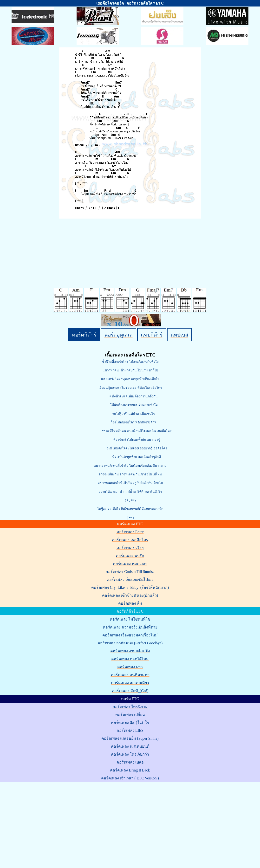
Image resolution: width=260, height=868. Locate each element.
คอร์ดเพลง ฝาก (130, 667)
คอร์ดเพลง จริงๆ (130, 548)
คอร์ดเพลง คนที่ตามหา (130, 675)
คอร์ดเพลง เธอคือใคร (130, 540)
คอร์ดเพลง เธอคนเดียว (130, 683)
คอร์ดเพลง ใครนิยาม (130, 707)
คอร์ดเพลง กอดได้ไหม (130, 659)
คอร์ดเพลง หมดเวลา (130, 564)
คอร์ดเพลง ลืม (130, 603)
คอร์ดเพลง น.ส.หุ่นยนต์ (130, 746)
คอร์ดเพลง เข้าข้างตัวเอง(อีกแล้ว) (130, 595)
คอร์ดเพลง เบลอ (130, 762)
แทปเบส (179, 335)
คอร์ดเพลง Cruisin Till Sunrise (130, 572)
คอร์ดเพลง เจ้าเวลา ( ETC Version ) (130, 778)
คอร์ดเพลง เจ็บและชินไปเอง (130, 580)
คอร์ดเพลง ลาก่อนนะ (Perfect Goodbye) (130, 643)
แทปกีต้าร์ (152, 335)
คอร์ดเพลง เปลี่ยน (130, 715)
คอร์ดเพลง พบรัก (130, 556)
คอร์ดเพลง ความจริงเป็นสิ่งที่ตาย (130, 627)
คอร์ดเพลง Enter (130, 532)
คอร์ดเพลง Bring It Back (130, 770)
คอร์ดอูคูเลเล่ (119, 335)
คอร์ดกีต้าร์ (84, 335)
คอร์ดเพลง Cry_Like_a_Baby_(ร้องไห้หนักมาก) (130, 587)
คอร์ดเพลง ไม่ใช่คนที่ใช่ (130, 619)
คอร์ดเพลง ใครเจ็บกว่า (130, 754)
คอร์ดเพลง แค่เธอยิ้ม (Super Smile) (130, 738)
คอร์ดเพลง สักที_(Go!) (130, 691)
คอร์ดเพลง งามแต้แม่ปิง (130, 651)
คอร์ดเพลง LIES (130, 730)
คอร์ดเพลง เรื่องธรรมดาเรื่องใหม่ (130, 635)
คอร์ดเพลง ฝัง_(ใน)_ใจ (130, 722)
